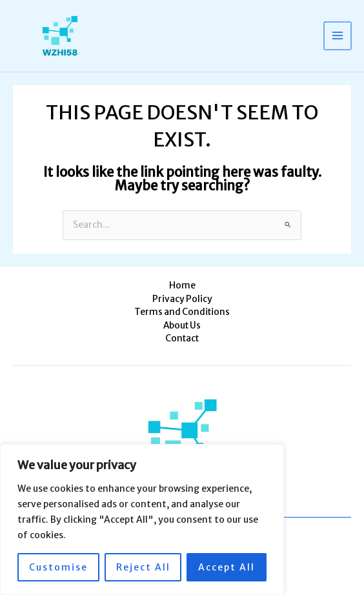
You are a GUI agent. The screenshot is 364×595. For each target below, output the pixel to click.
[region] (142, 519)
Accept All (227, 567)
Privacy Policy (182, 299)
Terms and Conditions (182, 312)
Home (182, 286)
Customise (58, 567)
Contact (182, 338)
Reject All (143, 567)
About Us (182, 326)
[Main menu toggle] (339, 36)
